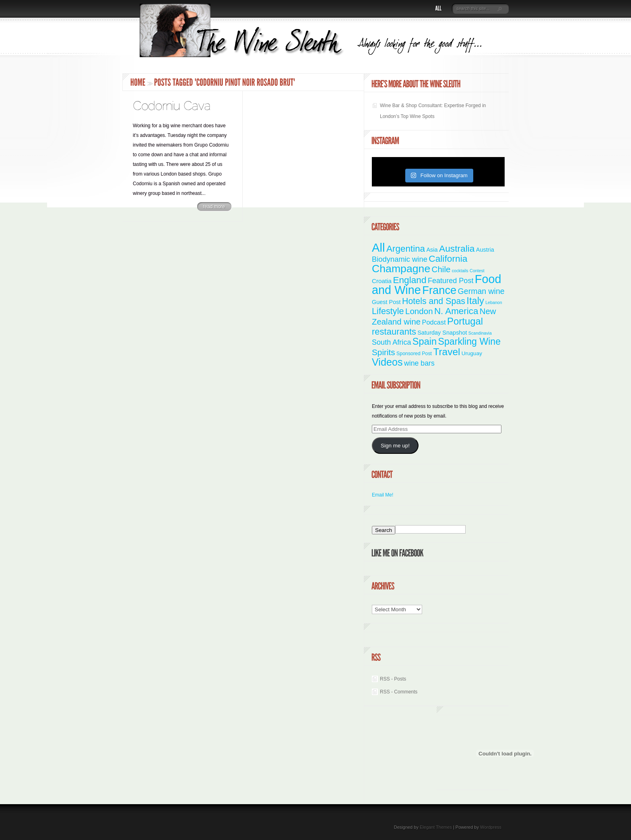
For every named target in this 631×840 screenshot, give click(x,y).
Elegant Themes (436, 827)
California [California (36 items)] (448, 259)
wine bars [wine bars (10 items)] (419, 363)
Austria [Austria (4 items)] (485, 250)
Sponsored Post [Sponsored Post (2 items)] (414, 354)
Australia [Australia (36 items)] (457, 248)
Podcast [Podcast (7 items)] (434, 322)
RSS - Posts (393, 679)
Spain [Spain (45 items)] (425, 341)
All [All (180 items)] (378, 247)
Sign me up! (395, 446)
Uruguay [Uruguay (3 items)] (472, 353)
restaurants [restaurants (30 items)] (394, 332)
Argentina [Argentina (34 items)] (406, 249)
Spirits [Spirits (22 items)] (384, 352)
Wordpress (491, 827)
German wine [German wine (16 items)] (481, 291)
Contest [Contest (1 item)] (477, 271)
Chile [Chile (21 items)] (441, 269)
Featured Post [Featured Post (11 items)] (451, 281)
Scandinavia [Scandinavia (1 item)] (480, 333)
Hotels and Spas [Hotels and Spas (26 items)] (434, 301)
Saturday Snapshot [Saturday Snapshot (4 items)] (442, 333)
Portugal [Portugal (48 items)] (465, 321)
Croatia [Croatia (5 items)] (382, 281)
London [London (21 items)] (419, 311)
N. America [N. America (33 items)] (456, 311)
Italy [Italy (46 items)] (475, 301)
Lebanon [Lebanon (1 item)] (494, 302)
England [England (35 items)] (409, 280)
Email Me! (383, 495)
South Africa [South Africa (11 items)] (391, 342)
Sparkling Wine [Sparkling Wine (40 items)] (470, 341)
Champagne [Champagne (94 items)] (401, 269)
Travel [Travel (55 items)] (446, 352)
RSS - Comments (399, 692)
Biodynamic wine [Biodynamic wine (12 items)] (400, 259)
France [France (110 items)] (439, 290)
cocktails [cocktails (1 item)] (460, 271)
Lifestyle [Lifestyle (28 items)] (388, 311)
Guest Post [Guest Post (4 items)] (386, 302)
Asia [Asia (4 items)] (432, 250)
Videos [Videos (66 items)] (387, 362)
